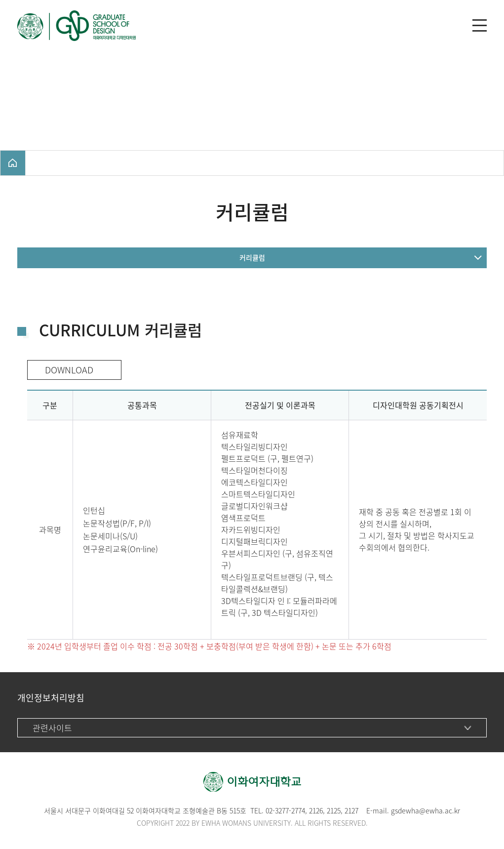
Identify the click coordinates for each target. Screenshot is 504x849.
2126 (316, 810)
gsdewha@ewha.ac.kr (426, 810)
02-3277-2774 (285, 810)
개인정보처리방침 (51, 698)
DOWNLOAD (67, 370)
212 (332, 810)
